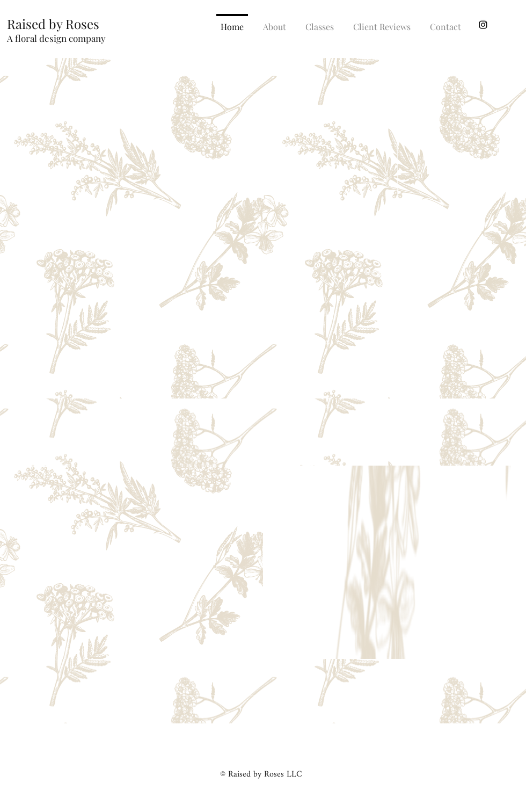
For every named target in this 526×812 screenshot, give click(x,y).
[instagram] (483, 25)
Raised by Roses (53, 24)
